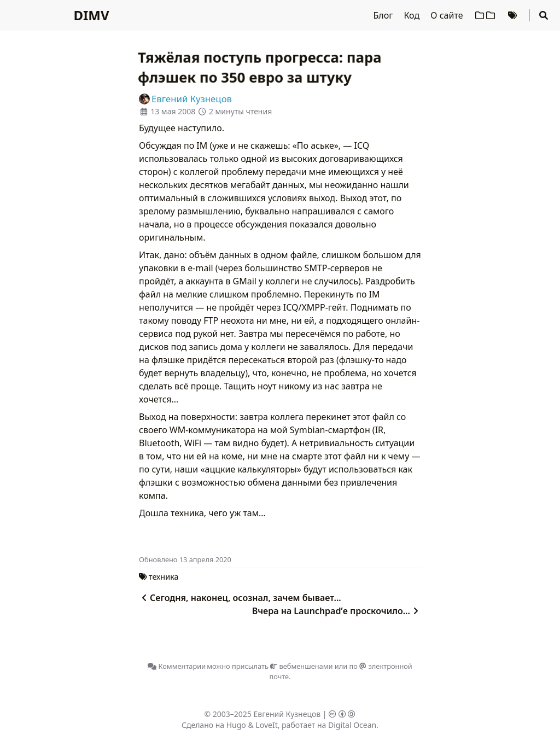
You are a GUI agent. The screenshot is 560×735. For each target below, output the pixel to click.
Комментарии (177, 666)
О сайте (448, 15)
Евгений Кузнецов (287, 714)
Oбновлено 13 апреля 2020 (185, 559)
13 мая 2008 (173, 111)
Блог (384, 15)
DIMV (91, 15)
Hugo (236, 725)
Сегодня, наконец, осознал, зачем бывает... (240, 598)
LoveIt (266, 725)
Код (413, 15)
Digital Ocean (352, 725)
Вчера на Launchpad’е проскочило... (337, 611)
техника (164, 577)
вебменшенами (301, 666)
